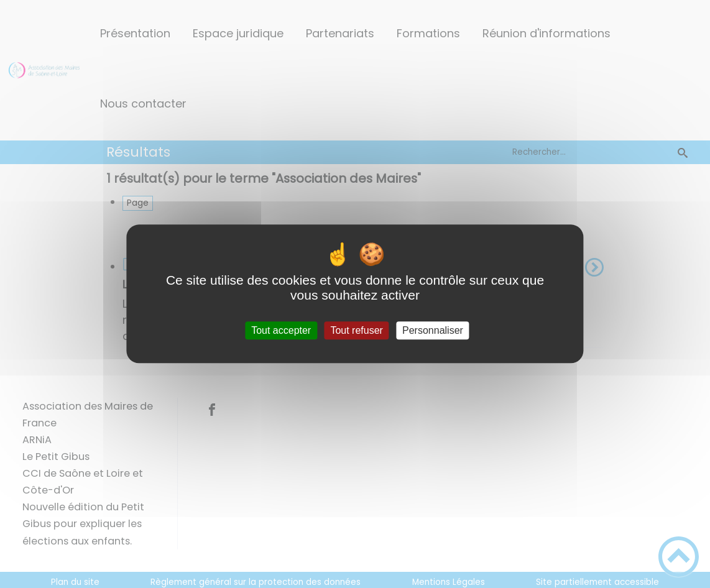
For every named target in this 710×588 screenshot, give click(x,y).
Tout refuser (356, 330)
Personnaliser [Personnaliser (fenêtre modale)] (433, 330)
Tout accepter (281, 330)
